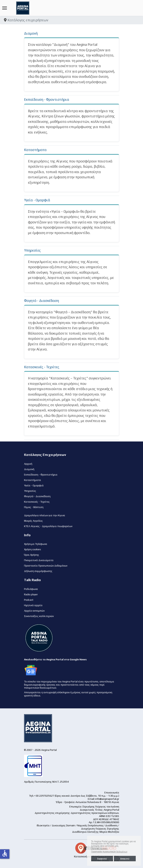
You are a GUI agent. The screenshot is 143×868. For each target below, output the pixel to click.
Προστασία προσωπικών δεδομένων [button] (109, 852)
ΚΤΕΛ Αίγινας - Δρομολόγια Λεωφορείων (48, 526)
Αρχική (28, 464)
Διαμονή (31, 33)
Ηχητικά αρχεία (33, 605)
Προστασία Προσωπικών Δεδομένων (46, 566)
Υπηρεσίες (32, 250)
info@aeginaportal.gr (107, 799)
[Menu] (5, 8)
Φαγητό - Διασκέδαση (41, 301)
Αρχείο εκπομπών (34, 611)
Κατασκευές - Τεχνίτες (42, 367)
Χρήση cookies (33, 549)
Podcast (29, 600)
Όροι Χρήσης (32, 555)
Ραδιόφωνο (31, 589)
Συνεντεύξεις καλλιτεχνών (39, 616)
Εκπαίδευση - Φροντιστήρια (47, 99)
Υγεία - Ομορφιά (37, 200)
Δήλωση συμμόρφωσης (38, 571)
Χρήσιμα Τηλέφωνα (36, 544)
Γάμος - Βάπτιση (34, 507)
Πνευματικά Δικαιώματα (39, 560)
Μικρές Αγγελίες (33, 521)
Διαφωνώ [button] (125, 859)
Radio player (31, 594)
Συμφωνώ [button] (102, 859)
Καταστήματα (35, 150)
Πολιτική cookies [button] (99, 849)
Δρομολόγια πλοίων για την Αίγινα (45, 515)
